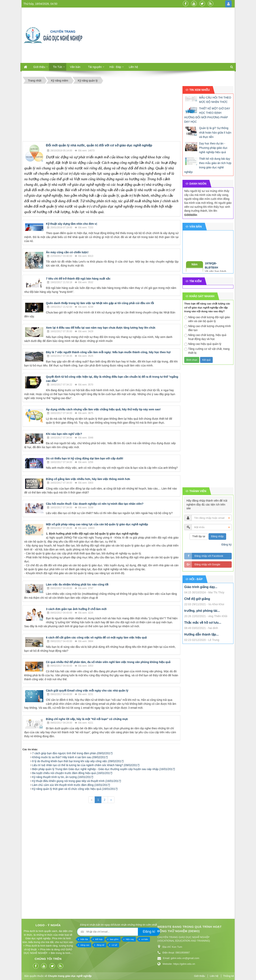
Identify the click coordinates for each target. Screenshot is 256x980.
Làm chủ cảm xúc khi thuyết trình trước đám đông (71, 785)
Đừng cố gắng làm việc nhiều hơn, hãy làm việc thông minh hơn (88, 479)
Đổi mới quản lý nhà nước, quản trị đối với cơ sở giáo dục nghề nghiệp (99, 145)
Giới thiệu (39, 67)
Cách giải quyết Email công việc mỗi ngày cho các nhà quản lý (87, 691)
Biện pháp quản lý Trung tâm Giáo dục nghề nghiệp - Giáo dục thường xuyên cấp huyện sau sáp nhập (104, 769)
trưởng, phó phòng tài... (202, 611)
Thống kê (229, 976)
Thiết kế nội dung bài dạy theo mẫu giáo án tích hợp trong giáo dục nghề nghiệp (208, 165)
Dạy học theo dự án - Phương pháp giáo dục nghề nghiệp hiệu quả (213, 148)
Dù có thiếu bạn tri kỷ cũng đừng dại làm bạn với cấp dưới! (85, 458)
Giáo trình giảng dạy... (201, 587)
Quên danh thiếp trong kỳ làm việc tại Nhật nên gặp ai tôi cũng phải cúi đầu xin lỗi (100, 303)
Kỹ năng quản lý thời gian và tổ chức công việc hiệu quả (75, 789)
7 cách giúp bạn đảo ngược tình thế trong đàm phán (72, 753)
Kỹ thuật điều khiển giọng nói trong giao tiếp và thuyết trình (77, 781)
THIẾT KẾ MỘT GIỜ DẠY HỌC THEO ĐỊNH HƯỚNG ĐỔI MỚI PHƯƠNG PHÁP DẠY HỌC (207, 115)
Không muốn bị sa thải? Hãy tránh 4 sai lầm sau (70, 757)
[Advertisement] (164, 35)
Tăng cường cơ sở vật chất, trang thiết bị (207, 351)
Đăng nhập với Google (207, 564)
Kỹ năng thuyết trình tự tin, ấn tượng (63, 777)
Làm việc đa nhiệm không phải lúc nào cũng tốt (77, 584)
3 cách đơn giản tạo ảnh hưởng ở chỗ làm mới (76, 609)
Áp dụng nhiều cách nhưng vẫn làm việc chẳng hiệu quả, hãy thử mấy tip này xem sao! (103, 409)
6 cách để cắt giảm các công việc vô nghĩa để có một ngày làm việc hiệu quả (96, 638)
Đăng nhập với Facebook (209, 556)
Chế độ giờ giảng (197, 599)
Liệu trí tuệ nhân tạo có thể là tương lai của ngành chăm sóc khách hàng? (86, 765)
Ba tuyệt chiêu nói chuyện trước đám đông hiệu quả (72, 773)
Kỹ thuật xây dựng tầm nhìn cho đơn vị (72, 224)
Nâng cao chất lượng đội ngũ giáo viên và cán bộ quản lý (207, 319)
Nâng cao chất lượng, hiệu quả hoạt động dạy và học (205, 337)
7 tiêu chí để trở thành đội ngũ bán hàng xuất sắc (78, 279)
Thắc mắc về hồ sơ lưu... (203, 623)
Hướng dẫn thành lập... (201, 634)
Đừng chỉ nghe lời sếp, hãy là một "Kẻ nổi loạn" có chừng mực (87, 719)
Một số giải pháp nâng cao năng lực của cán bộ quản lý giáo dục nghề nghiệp (97, 524)
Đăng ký (226, 545)
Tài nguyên (95, 67)
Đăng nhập (217, 536)
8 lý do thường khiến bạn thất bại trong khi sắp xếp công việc (78, 761)
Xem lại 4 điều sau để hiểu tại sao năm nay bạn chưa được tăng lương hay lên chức (101, 328)
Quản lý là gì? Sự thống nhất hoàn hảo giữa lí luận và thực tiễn (215, 132)
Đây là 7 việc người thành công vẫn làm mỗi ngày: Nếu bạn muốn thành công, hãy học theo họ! (108, 352)
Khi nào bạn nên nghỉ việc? (64, 434)
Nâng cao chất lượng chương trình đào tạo (207, 328)
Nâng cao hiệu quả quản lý (203, 344)
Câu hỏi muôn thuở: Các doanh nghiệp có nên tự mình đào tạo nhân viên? (95, 504)
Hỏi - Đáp (115, 67)
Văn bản (75, 67)
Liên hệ (133, 67)
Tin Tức (58, 67)
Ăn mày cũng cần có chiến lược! (67, 252)
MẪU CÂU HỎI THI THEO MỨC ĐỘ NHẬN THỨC (215, 100)
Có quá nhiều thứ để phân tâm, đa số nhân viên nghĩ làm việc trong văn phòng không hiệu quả (108, 662)
